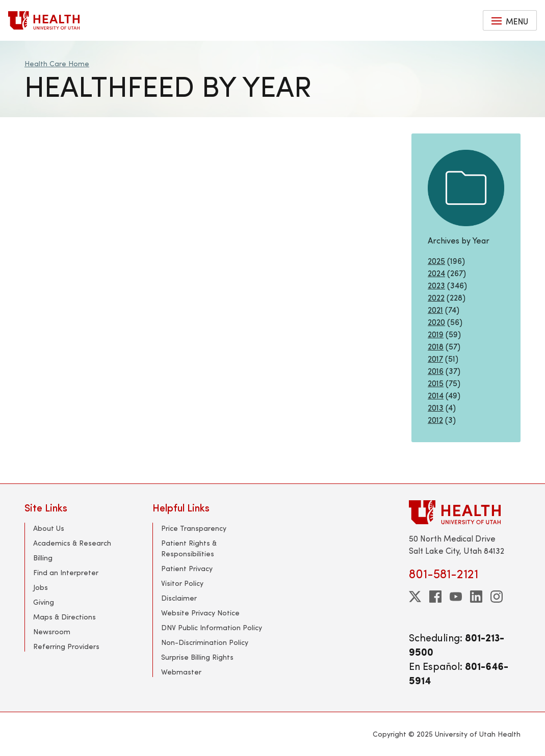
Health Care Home (57, 63)
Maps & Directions (64, 617)
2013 (436, 407)
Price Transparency (194, 528)
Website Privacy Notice (200, 613)
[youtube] (456, 597)
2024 (436, 273)
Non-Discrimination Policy (205, 642)
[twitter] (415, 597)
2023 (436, 285)
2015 (436, 383)
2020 (436, 322)
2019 (436, 334)
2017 (435, 358)
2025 (436, 261)
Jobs (41, 587)
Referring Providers (66, 646)
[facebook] (435, 597)
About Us (49, 528)
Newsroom (52, 631)
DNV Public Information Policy (212, 627)
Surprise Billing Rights (197, 657)
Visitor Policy (182, 583)
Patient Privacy (187, 568)
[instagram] (497, 597)
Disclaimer (179, 598)
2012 (435, 420)
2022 (436, 297)
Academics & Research (72, 543)
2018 (436, 346)
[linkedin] (476, 597)
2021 (435, 309)
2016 (436, 371)
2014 (436, 395)
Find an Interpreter (66, 572)
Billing (43, 558)
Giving (44, 602)
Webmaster (181, 672)
